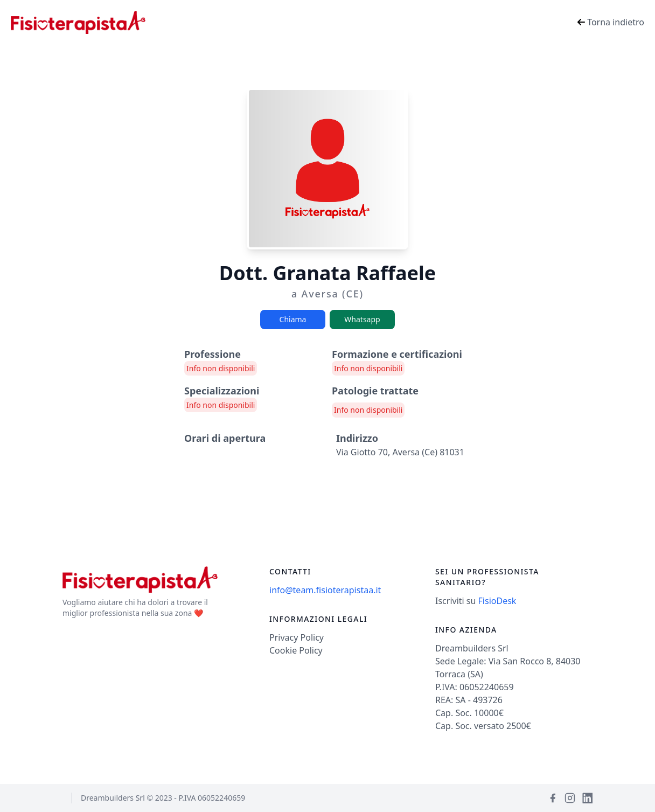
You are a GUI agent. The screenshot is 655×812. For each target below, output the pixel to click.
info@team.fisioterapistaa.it (325, 590)
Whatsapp (362, 319)
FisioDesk (497, 601)
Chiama (293, 319)
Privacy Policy (297, 637)
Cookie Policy (296, 650)
